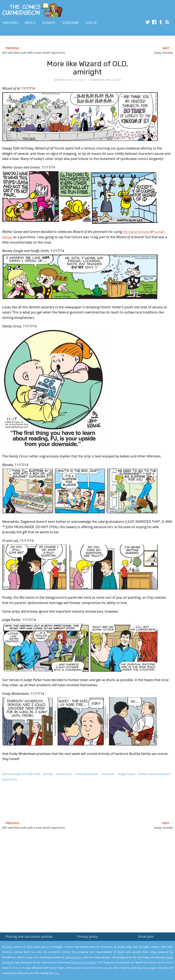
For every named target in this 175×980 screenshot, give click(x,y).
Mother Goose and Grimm (154, 774)
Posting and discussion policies (29, 937)
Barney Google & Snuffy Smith (21, 774)
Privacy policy (87, 937)
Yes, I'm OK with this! (140, 965)
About (30, 23)
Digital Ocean (73, 957)
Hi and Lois (108, 774)
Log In (91, 23)
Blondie (48, 774)
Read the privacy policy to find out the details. (138, 954)
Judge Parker (126, 774)
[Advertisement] (77, 806)
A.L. (58, 973)
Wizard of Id (10, 780)
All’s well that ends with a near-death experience (34, 53)
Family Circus (64, 774)
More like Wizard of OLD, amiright (87, 68)
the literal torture (136, 232)
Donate (49, 23)
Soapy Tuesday (163, 53)
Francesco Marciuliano (83, 962)
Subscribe (71, 23)
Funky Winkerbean (87, 774)
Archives (10, 23)
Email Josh (146, 937)
